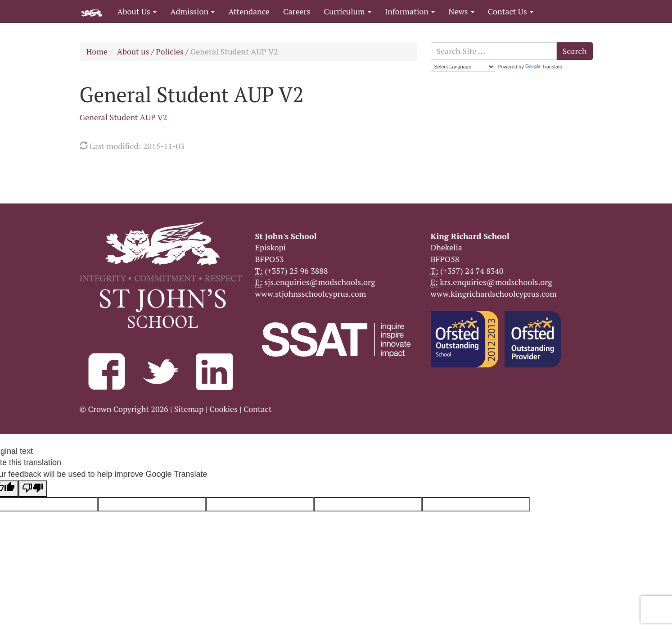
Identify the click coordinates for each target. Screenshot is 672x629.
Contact (258, 409)
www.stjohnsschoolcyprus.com (311, 294)
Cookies (223, 409)
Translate (544, 67)
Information (410, 11)
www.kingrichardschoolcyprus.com (494, 294)
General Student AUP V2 (124, 117)
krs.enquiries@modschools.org (496, 282)
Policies (170, 51)
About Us (137, 11)
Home (97, 51)
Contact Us (511, 11)
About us (133, 51)
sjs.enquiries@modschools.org (320, 282)
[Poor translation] (33, 489)
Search (575, 51)
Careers (297, 11)
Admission (192, 11)
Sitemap (189, 409)
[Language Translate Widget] (463, 67)
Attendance (249, 11)
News (461, 11)
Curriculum (347, 11)
